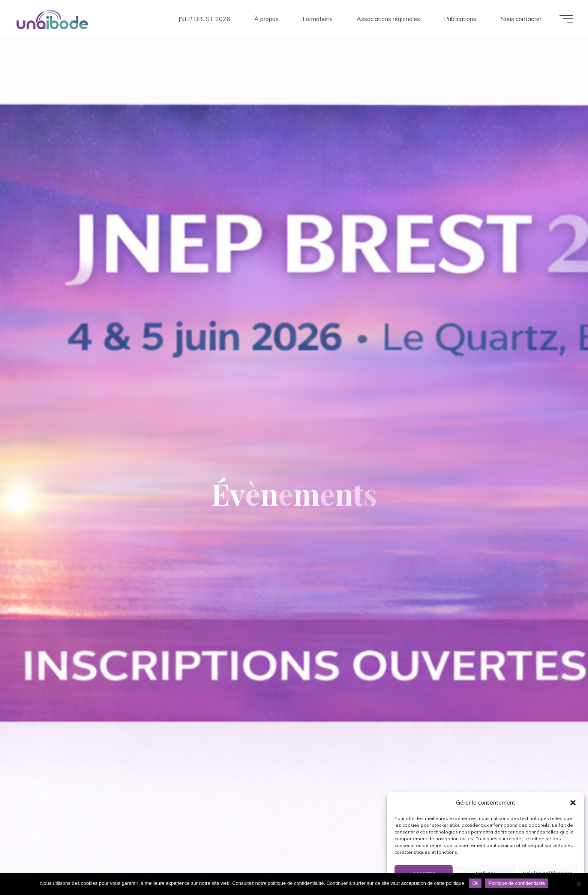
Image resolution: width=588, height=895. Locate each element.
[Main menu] (566, 19)
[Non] (579, 884)
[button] (573, 803)
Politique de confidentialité (517, 883)
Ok (475, 883)
